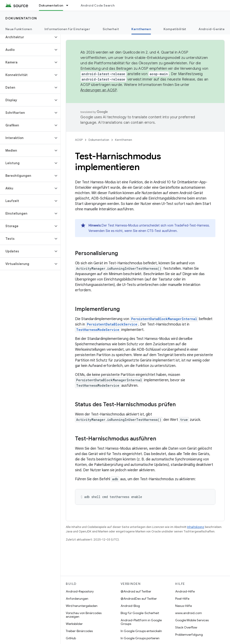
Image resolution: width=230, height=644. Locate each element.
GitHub (71, 638)
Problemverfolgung (189, 635)
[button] (27, 37)
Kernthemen (124, 140)
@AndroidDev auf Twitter (139, 599)
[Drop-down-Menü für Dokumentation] (69, 5)
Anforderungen (77, 599)
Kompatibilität (175, 29)
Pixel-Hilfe (182, 599)
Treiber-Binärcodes (79, 631)
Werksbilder (74, 624)
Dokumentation (21, 18)
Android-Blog (130, 606)
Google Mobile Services (192, 620)
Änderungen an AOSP (99, 90)
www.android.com (189, 613)
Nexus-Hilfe (184, 606)
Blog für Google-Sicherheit (140, 613)
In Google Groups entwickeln (141, 631)
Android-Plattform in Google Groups (141, 622)
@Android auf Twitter (136, 591)
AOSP (79, 140)
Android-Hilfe (185, 591)
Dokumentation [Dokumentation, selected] (51, 5)
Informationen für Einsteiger (67, 29)
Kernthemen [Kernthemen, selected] (141, 29)
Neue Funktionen (19, 29)
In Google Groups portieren (140, 638)
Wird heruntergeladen (82, 606)
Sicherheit (111, 29)
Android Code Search (98, 5)
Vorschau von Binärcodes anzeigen (84, 615)
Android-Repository (80, 591)
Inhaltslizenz (196, 527)
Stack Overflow (186, 627)
